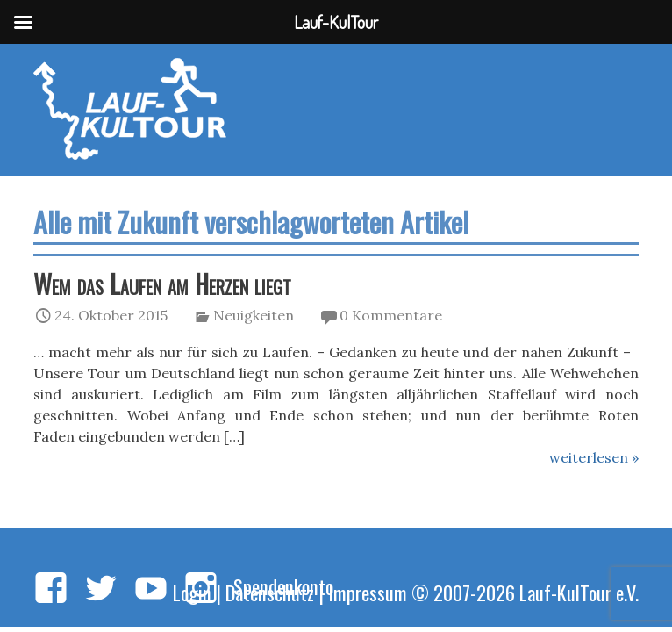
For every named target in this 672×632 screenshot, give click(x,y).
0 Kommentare (391, 315)
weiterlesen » (594, 457)
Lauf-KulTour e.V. (579, 592)
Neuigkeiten (254, 315)
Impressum (368, 592)
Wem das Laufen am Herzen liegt (162, 284)
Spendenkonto (283, 586)
